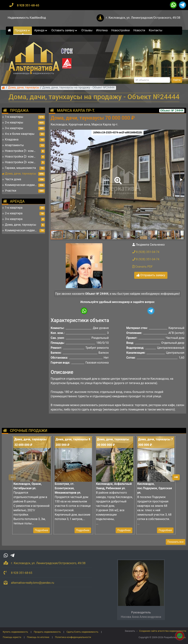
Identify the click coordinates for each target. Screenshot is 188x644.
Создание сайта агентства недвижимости (163, 631)
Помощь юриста (12, 637)
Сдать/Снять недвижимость (82, 632)
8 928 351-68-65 (28, 5)
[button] (117, 178)
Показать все (176, 542)
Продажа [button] (23, 30)
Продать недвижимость (47, 632)
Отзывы (87, 30)
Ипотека (102, 30)
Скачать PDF (143, 267)
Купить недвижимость (15, 632)
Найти (177, 80)
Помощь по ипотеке (38, 637)
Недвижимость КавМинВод (27, 18)
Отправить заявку (151, 275)
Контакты (156, 30)
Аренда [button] (41, 30)
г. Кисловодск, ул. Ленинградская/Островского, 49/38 (143, 18)
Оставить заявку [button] (65, 30)
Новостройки (120, 30)
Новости (139, 30)
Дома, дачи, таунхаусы (24, 88)
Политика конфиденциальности (73, 637)
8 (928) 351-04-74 (146, 252)
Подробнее (41, 530)
